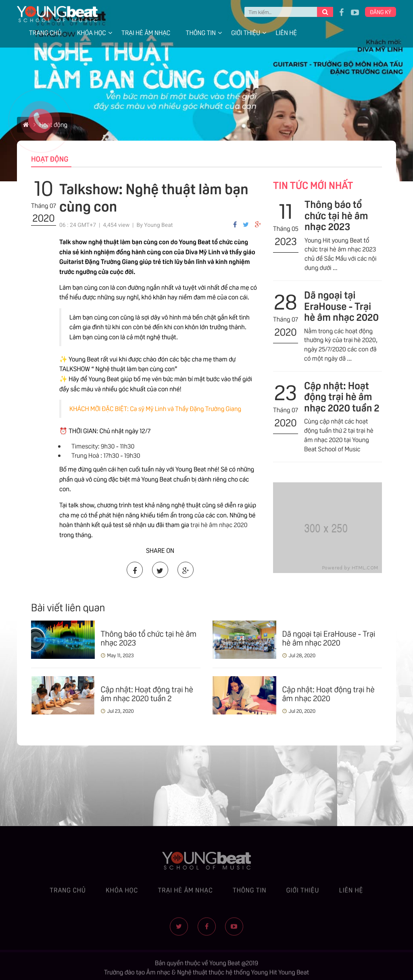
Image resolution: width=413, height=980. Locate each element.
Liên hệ (286, 32)
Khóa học (92, 32)
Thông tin (201, 32)
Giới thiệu (246, 32)
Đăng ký (381, 12)
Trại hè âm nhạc (146, 32)
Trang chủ (45, 32)
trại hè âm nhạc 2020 (219, 524)
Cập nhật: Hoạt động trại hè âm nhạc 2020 (329, 693)
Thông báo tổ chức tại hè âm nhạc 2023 (336, 215)
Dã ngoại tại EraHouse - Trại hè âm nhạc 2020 (341, 305)
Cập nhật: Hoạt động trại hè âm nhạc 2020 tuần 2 (342, 396)
